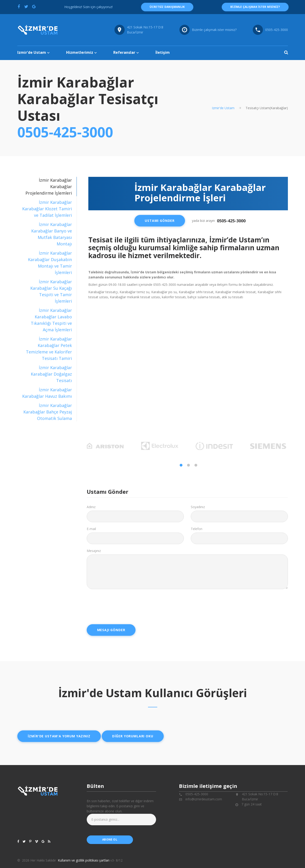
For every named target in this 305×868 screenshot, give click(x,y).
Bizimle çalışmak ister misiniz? (214, 30)
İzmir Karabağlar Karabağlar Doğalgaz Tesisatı (51, 374)
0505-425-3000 (65, 132)
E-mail (91, 529)
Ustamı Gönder (160, 221)
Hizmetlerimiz (80, 52)
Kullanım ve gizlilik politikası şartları (84, 860)
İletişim (163, 52)
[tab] (47, 209)
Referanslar (124, 52)
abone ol (110, 839)
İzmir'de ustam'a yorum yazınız (59, 736)
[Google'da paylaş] (34, 6)
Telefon (197, 529)
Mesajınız (94, 551)
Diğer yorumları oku (133, 736)
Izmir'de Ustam (32, 52)
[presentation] (122, 605)
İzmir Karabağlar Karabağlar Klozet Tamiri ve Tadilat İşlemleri (47, 209)
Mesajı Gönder (111, 630)
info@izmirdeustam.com (204, 799)
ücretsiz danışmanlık (167, 7)
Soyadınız (198, 507)
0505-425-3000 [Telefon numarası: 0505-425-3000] (277, 30)
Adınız (91, 507)
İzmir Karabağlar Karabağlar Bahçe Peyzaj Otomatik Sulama (47, 412)
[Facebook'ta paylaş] (19, 6)
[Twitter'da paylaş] (26, 6)
